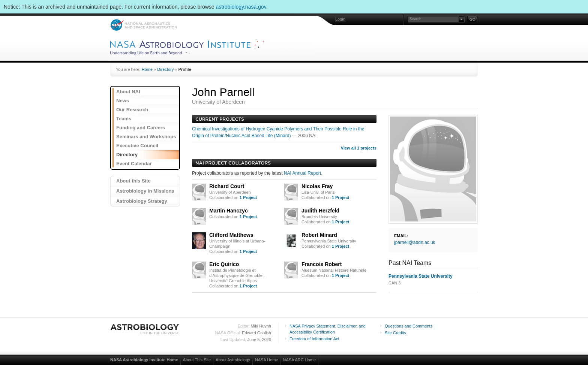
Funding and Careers (141, 128)
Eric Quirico (224, 264)
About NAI (128, 92)
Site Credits (395, 333)
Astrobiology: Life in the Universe (145, 329)
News (123, 101)
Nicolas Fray (317, 186)
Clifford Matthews (231, 235)
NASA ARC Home (299, 360)
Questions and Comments (409, 326)
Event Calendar (134, 164)
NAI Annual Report (302, 173)
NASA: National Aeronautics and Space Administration (143, 25)
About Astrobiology (233, 360)
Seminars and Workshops (146, 137)
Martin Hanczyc (229, 211)
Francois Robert (322, 264)
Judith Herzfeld (320, 211)
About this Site (133, 181)
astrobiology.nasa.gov (241, 7)
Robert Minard (319, 235)
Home (147, 69)
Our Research (132, 110)
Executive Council (137, 146)
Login (340, 19)
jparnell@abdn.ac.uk (415, 242)
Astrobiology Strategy (142, 201)
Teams (124, 119)
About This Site (197, 360)
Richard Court (227, 186)
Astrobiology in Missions (145, 191)
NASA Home (267, 360)
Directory (165, 69)
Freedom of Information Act (314, 339)
